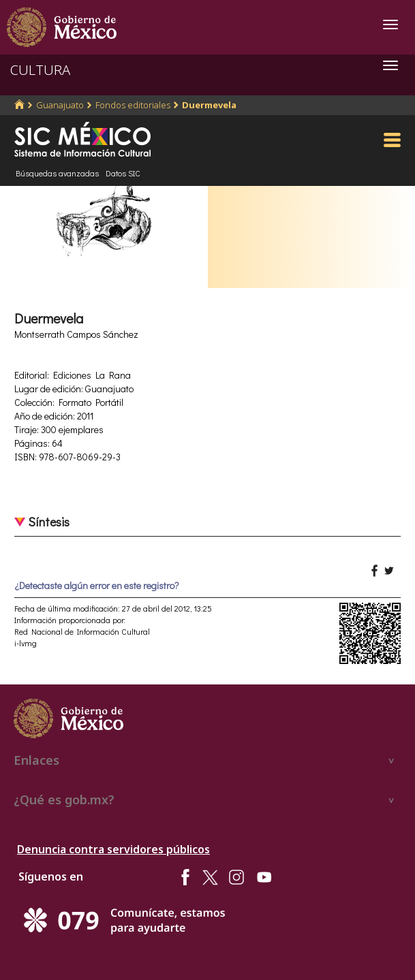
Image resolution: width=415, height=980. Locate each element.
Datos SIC (123, 173)
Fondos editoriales (133, 105)
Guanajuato (60, 105)
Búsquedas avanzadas (57, 173)
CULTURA (40, 70)
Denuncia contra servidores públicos (113, 849)
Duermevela (209, 105)
